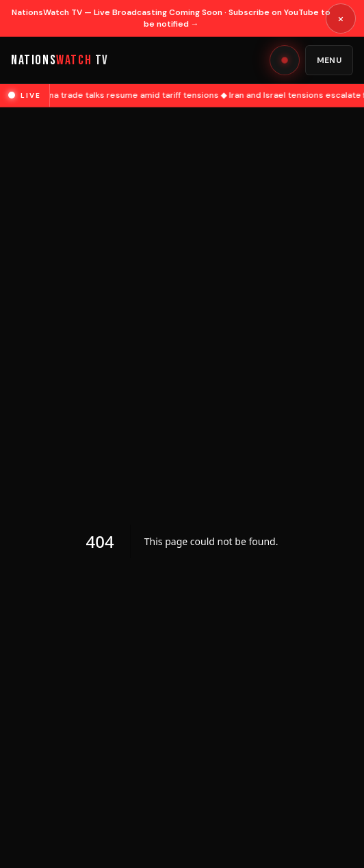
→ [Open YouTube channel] (195, 24)
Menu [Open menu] (329, 60)
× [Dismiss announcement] (341, 18)
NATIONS (60, 60)
